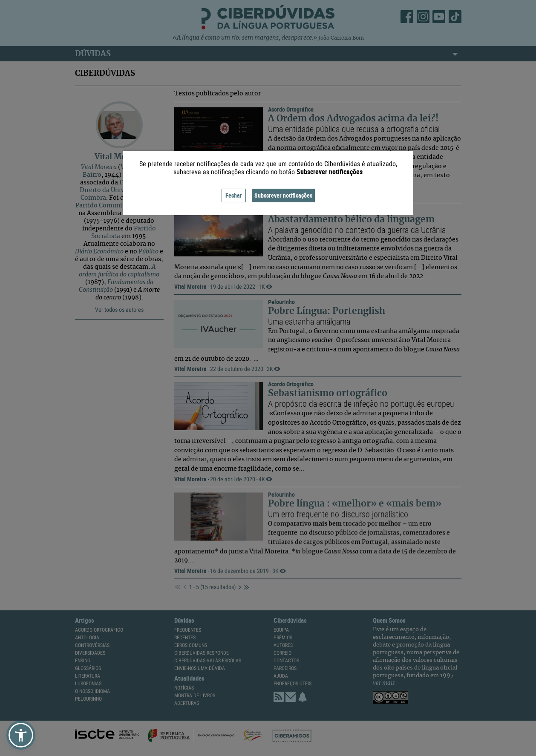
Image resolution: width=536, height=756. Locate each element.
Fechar (234, 195)
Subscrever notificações (283, 195)
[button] (21, 735)
